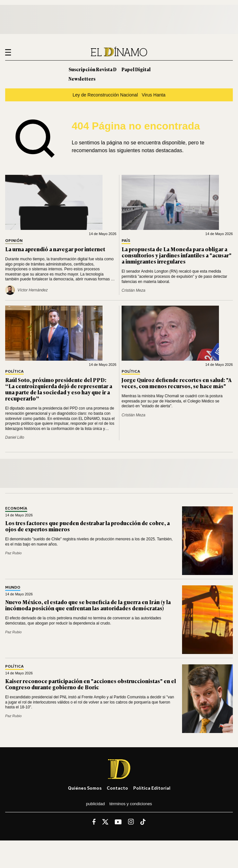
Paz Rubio (13, 553)
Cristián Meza (133, 290)
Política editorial (152, 788)
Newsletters (82, 79)
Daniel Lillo (15, 437)
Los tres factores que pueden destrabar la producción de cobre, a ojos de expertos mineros (87, 526)
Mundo (13, 587)
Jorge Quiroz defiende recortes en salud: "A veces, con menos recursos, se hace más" (177, 383)
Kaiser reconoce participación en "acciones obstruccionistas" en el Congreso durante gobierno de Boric (91, 684)
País (126, 241)
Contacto (117, 788)
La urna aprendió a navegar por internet (55, 249)
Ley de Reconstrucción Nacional (105, 95)
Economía (16, 508)
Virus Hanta (153, 95)
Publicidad (95, 804)
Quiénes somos (85, 788)
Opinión (14, 241)
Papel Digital (136, 69)
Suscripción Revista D (92, 69)
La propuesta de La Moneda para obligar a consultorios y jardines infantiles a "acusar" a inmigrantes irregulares (177, 255)
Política (14, 372)
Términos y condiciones (131, 804)
